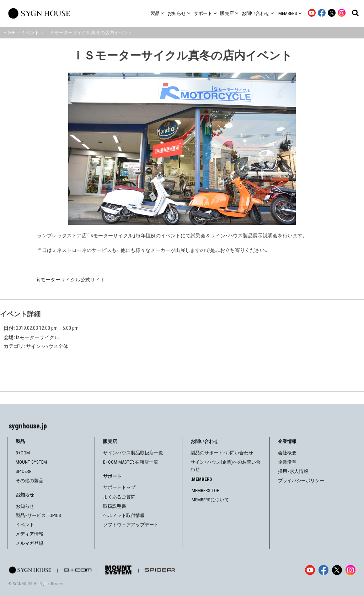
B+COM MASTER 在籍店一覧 (131, 462)
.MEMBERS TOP (205, 490)
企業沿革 (287, 462)
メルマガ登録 (30, 543)
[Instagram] (350, 570)
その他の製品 (30, 481)
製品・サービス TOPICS (38, 515)
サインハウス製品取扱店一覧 (133, 453)
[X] (337, 570)
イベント (25, 525)
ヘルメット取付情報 (124, 515)
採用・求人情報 (293, 471)
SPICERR (24, 471)
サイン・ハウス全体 (47, 346)
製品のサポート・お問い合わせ (222, 453)
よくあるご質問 (119, 497)
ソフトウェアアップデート (131, 525)
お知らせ (25, 506)
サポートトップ (119, 487)
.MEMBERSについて (210, 500)
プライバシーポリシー (301, 481)
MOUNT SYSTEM (31, 462)
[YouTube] (310, 570)
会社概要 (287, 453)
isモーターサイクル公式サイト (71, 280)
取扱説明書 (115, 506)
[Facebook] (323, 570)
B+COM (23, 453)
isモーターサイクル (38, 337)
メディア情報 (30, 534)
